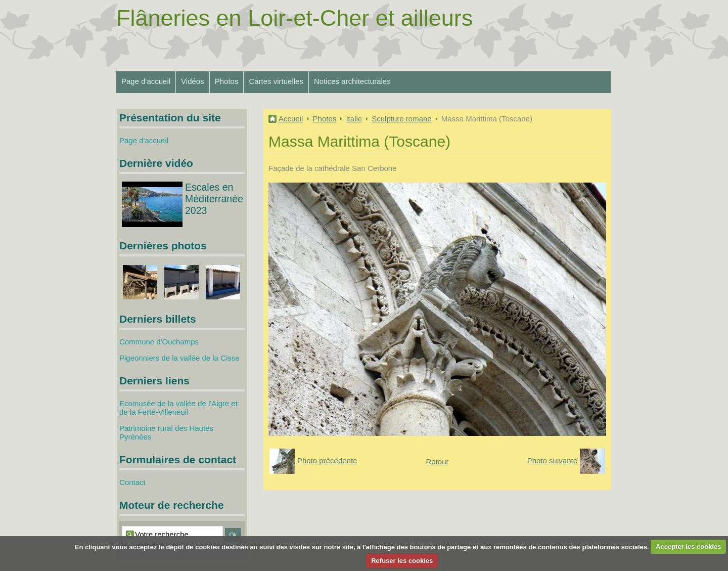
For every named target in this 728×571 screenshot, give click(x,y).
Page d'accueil (146, 81)
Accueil (291, 119)
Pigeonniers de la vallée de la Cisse (179, 358)
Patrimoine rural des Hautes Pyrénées (166, 432)
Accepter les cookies (688, 546)
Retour (437, 462)
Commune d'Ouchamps (159, 342)
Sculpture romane (401, 119)
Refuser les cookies (402, 561)
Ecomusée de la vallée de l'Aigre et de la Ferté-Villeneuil (178, 408)
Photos (227, 81)
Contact (132, 482)
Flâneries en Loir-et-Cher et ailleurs (294, 18)
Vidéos (193, 81)
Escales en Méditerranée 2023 (214, 199)
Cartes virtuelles (276, 81)
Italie (354, 119)
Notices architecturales (352, 81)
